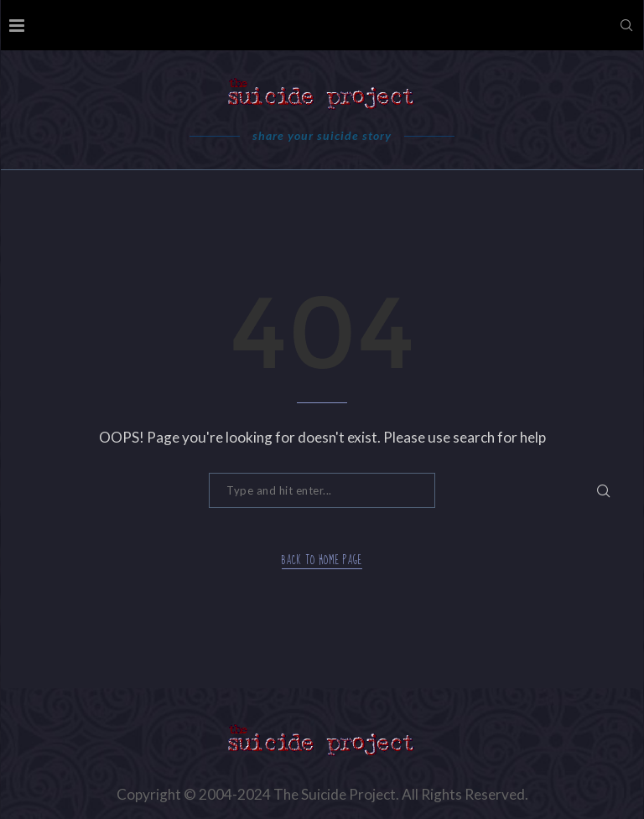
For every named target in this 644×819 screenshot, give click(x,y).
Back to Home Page (322, 561)
